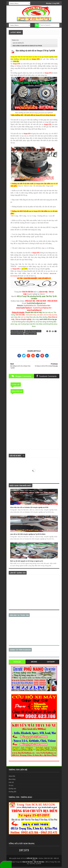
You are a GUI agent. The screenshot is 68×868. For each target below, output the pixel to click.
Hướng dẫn (13, 792)
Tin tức (11, 785)
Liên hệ (11, 782)
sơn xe (23, 317)
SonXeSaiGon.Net (44, 306)
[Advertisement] (34, 592)
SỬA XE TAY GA (32, 858)
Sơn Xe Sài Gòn (39, 862)
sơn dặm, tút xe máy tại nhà (47, 315)
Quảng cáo (12, 789)
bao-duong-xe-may (18, 331)
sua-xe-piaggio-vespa (33, 331)
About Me (12, 776)
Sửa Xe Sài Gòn (28, 862)
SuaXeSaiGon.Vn (30, 306)
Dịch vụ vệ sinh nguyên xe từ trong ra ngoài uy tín (27, 561)
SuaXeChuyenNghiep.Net (42, 308)
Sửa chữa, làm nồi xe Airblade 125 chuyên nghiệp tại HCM (29, 507)
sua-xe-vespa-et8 (18, 43)
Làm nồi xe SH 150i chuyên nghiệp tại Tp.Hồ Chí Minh (28, 534)
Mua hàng (12, 779)
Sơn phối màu (31, 315)
